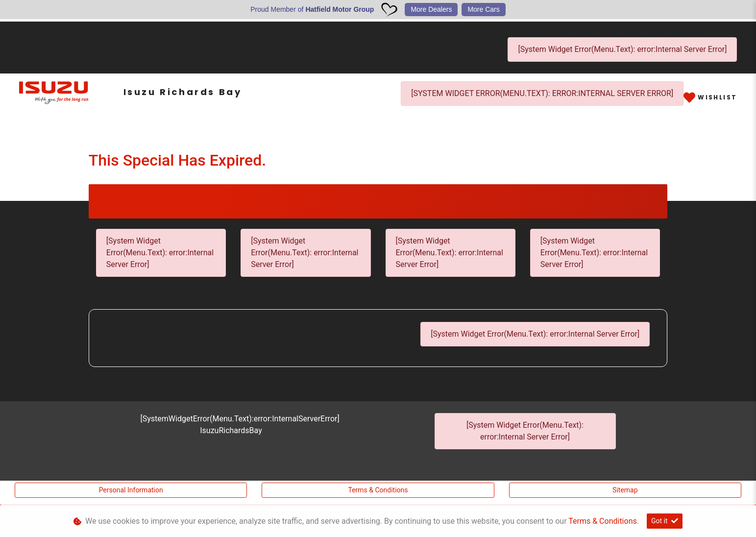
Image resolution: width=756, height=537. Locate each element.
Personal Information (131, 490)
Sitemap (625, 490)
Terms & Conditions (378, 490)
